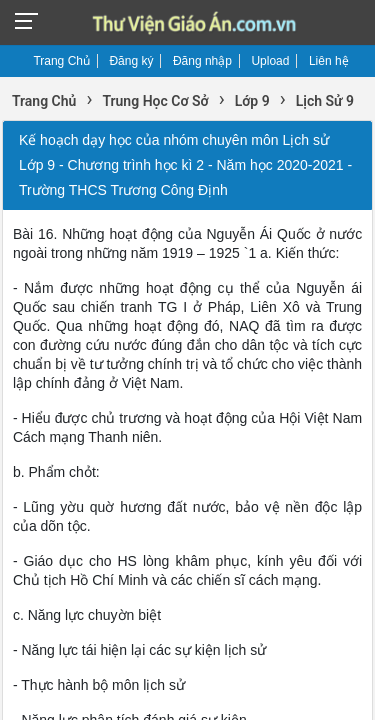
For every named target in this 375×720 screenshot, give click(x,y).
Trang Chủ (61, 61)
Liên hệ (329, 61)
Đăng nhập (202, 61)
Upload (270, 61)
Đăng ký (131, 61)
